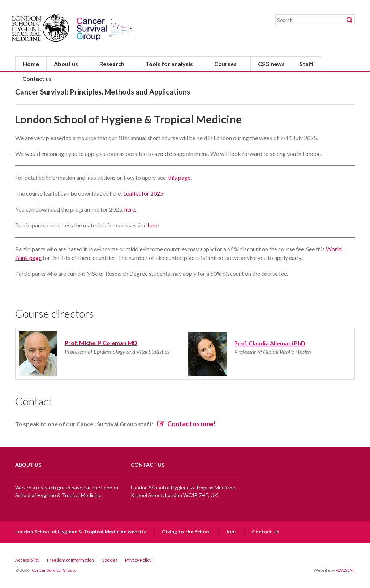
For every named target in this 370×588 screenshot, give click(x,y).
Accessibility (27, 560)
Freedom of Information (70, 560)
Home (31, 64)
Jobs (231, 532)
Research (112, 64)
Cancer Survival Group (53, 570)
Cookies (109, 560)
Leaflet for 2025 (143, 193)
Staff (307, 64)
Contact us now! (192, 424)
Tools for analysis (169, 64)
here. (130, 209)
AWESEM (345, 570)
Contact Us (266, 532)
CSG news (271, 64)
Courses (225, 64)
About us (66, 64)
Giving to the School (186, 532)
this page (179, 177)
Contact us (37, 79)
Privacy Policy (138, 560)
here (153, 225)
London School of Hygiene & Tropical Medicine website (81, 532)
